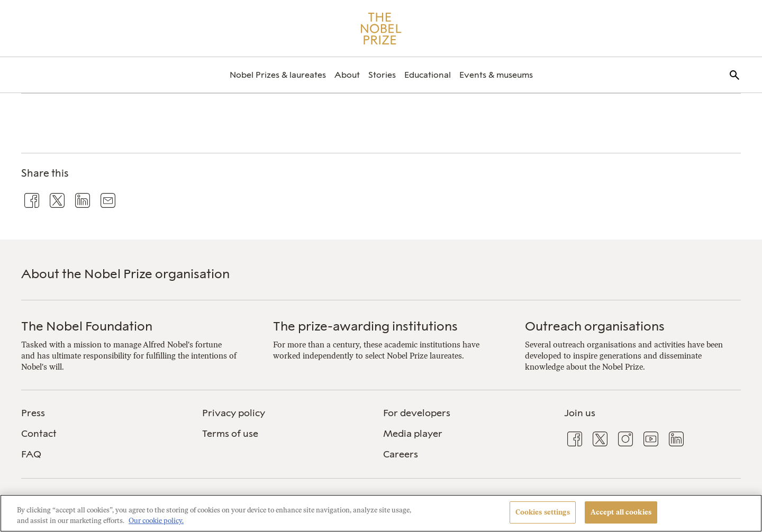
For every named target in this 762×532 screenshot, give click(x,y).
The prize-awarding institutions (365, 326)
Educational (428, 75)
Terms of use (230, 434)
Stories (382, 75)
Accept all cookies (621, 512)
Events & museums (496, 75)
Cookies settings (543, 512)
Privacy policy (234, 413)
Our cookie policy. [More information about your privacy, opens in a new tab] (156, 521)
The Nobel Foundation (87, 326)
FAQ (31, 454)
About (347, 75)
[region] (381, 513)
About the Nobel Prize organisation (125, 274)
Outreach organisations (595, 326)
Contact (39, 434)
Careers (401, 454)
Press (33, 413)
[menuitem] (278, 75)
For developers (417, 413)
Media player (413, 434)
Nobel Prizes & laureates (278, 75)
